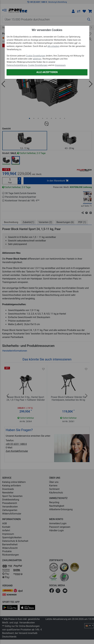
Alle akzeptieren (47, 72)
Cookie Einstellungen (36, 56)
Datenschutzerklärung (17, 65)
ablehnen (37, 59)
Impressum (60, 65)
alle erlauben (53, 46)
